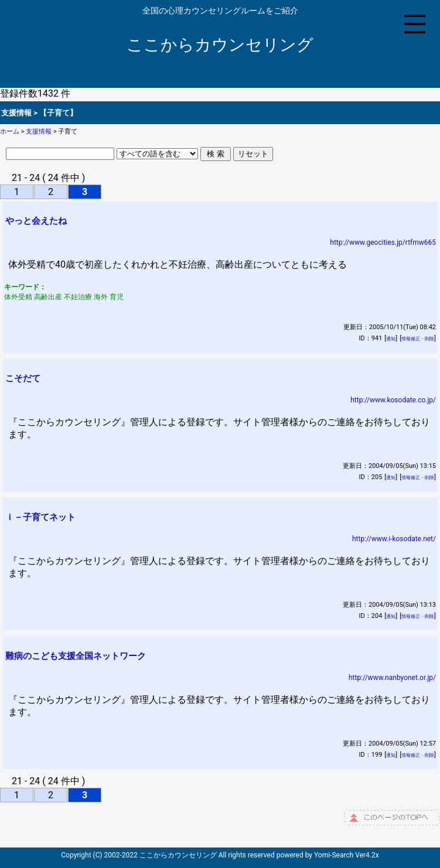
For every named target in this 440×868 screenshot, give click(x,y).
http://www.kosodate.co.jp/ (393, 400)
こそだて (23, 378)
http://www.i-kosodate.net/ (394, 539)
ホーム (10, 131)
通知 (391, 339)
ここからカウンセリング (220, 45)
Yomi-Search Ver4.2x (347, 855)
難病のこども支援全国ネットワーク (76, 656)
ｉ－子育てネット (40, 517)
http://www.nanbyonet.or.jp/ (392, 678)
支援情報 (39, 131)
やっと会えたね (36, 221)
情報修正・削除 (418, 339)
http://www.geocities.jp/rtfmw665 (383, 242)
